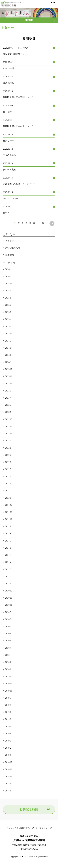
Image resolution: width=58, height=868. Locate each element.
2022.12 (9, 419)
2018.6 (8, 791)
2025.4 (8, 319)
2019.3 (8, 741)
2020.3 (8, 655)
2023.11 (9, 376)
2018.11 (9, 769)
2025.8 (8, 298)
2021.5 (8, 555)
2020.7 (8, 626)
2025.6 (8, 312)
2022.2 (8, 491)
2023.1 (8, 412)
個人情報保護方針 (24, 828)
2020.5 (8, 641)
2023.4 (8, 398)
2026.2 (8, 276)
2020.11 (9, 598)
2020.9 (8, 612)
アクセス (10, 828)
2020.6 (8, 634)
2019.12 (9, 676)
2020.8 (8, 619)
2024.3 (8, 362)
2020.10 (9, 605)
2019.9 (8, 698)
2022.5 (8, 469)
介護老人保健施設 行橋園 (11, 4)
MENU (29, 20)
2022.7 (8, 455)
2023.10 (9, 384)
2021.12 (9, 505)
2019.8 (8, 705)
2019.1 (8, 755)
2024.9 (8, 341)
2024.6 (8, 355)
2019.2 (8, 748)
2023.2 (8, 405)
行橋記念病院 (29, 809)
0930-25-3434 (53, 4)
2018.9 (8, 784)
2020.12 (9, 591)
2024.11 (9, 334)
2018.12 (9, 762)
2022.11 (9, 426)
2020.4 (8, 648)
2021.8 (8, 534)
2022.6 (8, 462)
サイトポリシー (43, 828)
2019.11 (9, 684)
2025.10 (9, 284)
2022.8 (8, 448)
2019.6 (8, 719)
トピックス (11, 241)
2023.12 (9, 369)
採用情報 (10, 255)
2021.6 (8, 548)
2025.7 (8, 305)
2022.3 (8, 484)
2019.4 (8, 734)
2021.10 (9, 519)
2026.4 (8, 269)
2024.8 (8, 348)
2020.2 (8, 662)
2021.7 (8, 541)
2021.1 (8, 584)
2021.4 (8, 562)
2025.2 (8, 326)
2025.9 (8, 291)
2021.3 (8, 569)
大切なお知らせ (13, 248)
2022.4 (8, 476)
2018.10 (9, 777)
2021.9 (8, 526)
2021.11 (9, 512)
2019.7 (8, 712)
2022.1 (8, 498)
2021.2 (8, 577)
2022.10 (9, 434)
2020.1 (8, 669)
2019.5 (8, 727)
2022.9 (8, 441)
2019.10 (9, 691)
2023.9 (8, 391)
